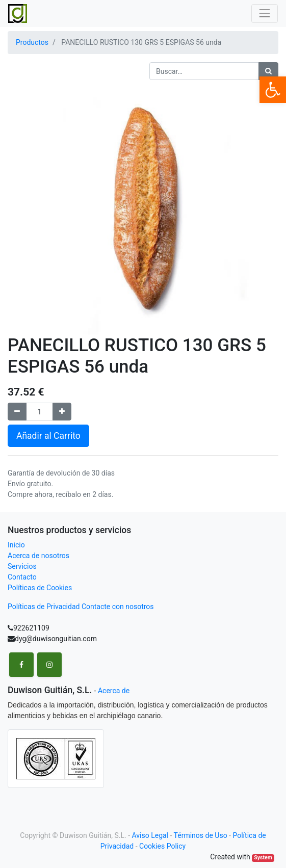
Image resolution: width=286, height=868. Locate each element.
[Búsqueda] (268, 71)
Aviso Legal (150, 835)
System (263, 858)
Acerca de (114, 691)
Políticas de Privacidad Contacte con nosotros (81, 607)
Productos (32, 42)
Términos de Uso (201, 835)
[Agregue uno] (62, 412)
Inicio (16, 545)
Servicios (22, 566)
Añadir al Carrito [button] (48, 436)
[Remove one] (17, 412)
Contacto (22, 577)
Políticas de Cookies (40, 588)
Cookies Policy (162, 846)
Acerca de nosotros (38, 556)
